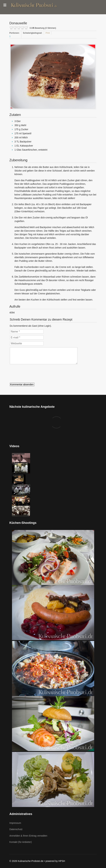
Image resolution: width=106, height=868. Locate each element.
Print (48, 33)
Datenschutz (16, 829)
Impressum (15, 823)
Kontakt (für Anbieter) (21, 842)
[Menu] (5, 5)
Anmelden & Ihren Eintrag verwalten (28, 836)
